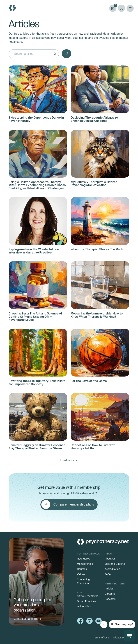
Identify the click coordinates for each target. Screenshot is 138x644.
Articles (109, 589)
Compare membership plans (74, 504)
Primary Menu (130, 8)
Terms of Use (101, 638)
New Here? (84, 559)
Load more (67, 460)
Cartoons (110, 594)
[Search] (55, 54)
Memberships (85, 564)
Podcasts (110, 599)
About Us (110, 559)
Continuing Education (83, 581)
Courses (82, 569)
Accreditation (112, 569)
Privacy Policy (121, 638)
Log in (121, 8)
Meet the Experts (115, 564)
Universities (84, 607)
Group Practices (87, 601)
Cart (113, 8)
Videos (81, 574)
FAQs (108, 574)
